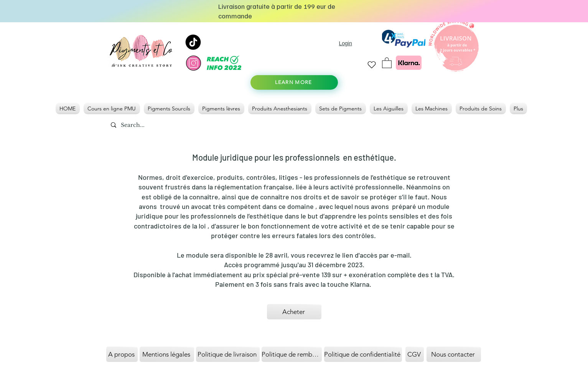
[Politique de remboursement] (292, 354)
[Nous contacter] (454, 354)
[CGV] (415, 354)
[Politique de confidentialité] (363, 354)
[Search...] (151, 125)
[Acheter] (294, 312)
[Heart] (372, 65)
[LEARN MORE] (294, 82)
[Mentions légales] (167, 354)
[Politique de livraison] (228, 354)
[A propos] (122, 354)
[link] (387, 62)
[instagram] (194, 63)
